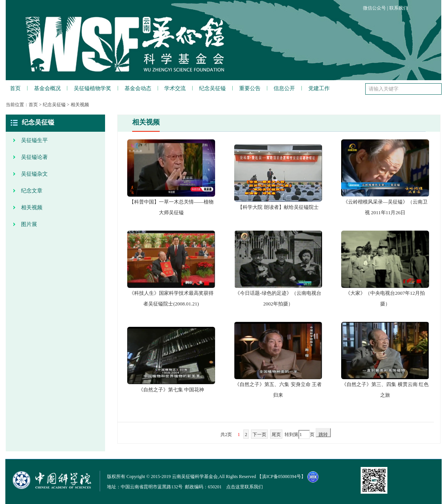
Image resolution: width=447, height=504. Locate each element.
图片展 (29, 224)
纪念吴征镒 (212, 88)
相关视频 (80, 105)
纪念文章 (32, 191)
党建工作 (319, 88)
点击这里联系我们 (245, 487)
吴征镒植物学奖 (92, 88)
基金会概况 (47, 88)
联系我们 (398, 8)
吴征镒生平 (34, 140)
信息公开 (284, 88)
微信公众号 (374, 8)
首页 (15, 88)
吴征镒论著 (34, 157)
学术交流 (175, 88)
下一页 (259, 435)
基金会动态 (138, 88)
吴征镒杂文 (34, 174)
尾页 (276, 435)
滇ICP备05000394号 (281, 477)
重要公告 (250, 88)
